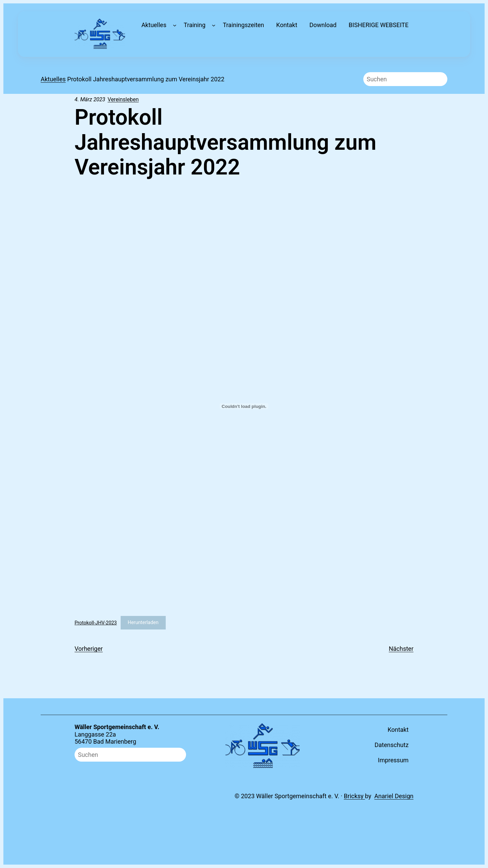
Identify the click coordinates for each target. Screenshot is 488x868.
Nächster (401, 649)
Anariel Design (394, 796)
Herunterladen (143, 623)
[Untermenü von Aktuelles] (175, 25)
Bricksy (355, 796)
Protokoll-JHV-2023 (96, 623)
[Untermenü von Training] (214, 25)
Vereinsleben (123, 99)
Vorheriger (89, 649)
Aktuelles (53, 79)
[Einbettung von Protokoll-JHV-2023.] (244, 406)
